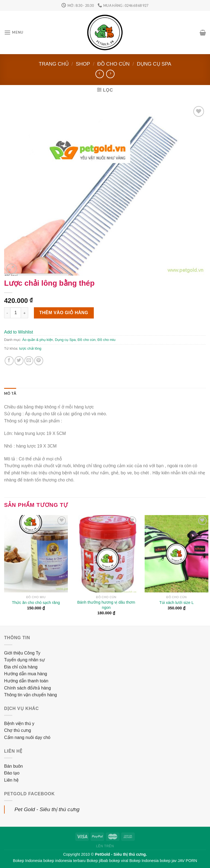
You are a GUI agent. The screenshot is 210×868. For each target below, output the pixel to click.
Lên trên (105, 846)
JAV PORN (187, 861)
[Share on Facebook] (9, 361)
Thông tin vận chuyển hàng (30, 695)
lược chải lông (30, 348)
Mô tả (10, 393)
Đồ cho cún (113, 64)
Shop (83, 64)
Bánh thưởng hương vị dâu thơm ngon (106, 605)
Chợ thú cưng (17, 730)
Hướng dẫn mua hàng (26, 674)
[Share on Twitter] (19, 361)
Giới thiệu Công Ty (22, 653)
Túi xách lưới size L (177, 603)
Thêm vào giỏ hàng (64, 313)
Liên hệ (11, 780)
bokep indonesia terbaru (65, 861)
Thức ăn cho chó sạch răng (36, 603)
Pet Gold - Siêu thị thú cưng (47, 809)
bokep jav (168, 861)
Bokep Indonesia (27, 861)
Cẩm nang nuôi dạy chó (27, 737)
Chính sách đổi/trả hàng (27, 688)
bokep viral (119, 861)
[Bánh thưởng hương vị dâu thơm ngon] (106, 554)
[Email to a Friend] (29, 361)
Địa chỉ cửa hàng (21, 667)
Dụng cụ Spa (154, 64)
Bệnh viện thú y (19, 724)
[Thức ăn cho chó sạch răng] (36, 554)
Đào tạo (12, 773)
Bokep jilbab (97, 861)
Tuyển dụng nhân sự (24, 660)
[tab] (10, 393)
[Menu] (14, 32)
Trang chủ (54, 64)
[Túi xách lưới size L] (177, 554)
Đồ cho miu (106, 340)
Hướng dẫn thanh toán (26, 681)
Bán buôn (14, 766)
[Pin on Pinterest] (39, 361)
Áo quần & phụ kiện (37, 340)
